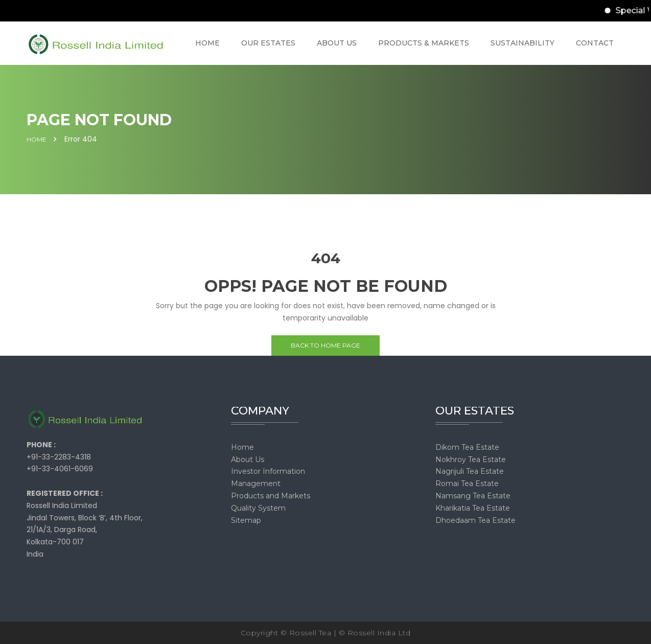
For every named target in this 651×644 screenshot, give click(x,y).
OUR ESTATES (268, 43)
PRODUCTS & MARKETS (424, 43)
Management (256, 484)
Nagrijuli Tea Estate (470, 471)
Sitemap (246, 520)
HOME (207, 43)
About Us (248, 459)
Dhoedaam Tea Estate (475, 520)
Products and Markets (271, 496)
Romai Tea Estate (467, 484)
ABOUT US (337, 43)
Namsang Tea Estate (473, 496)
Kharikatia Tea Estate (473, 508)
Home (37, 140)
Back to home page (325, 345)
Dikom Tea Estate (467, 447)
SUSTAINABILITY (522, 43)
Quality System (258, 508)
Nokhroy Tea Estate (471, 459)
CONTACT (595, 43)
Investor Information (268, 471)
